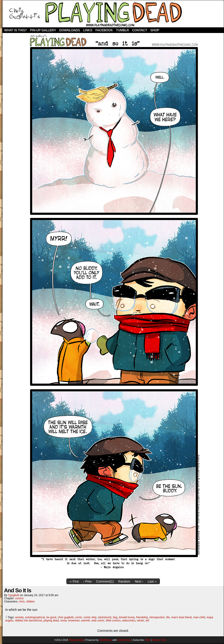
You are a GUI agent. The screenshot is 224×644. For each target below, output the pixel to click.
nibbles (30, 602)
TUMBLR (122, 30)
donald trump (127, 617)
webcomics (129, 621)
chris (22, 602)
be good (51, 617)
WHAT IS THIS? (15, 30)
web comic (98, 621)
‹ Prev (87, 581)
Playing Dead (113, 14)
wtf (147, 621)
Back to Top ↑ (160, 640)
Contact (140, 30)
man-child (199, 617)
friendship (142, 617)
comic (78, 617)
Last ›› (152, 581)
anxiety (19, 617)
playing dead (51, 621)
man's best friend (181, 617)
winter (141, 621)
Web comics (113, 621)
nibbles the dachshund (28, 621)
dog (115, 617)
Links (88, 30)
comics (19, 598)
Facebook (104, 30)
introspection (157, 617)
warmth (85, 621)
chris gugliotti (65, 617)
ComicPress (124, 640)
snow (63, 621)
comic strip (90, 617)
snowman (74, 621)
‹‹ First (74, 581)
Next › (139, 581)
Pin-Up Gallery (43, 30)
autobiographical (35, 617)
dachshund (105, 617)
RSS (148, 640)
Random (124, 581)
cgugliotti (14, 595)
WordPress (105, 640)
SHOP (155, 30)
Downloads (70, 30)
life (168, 617)
